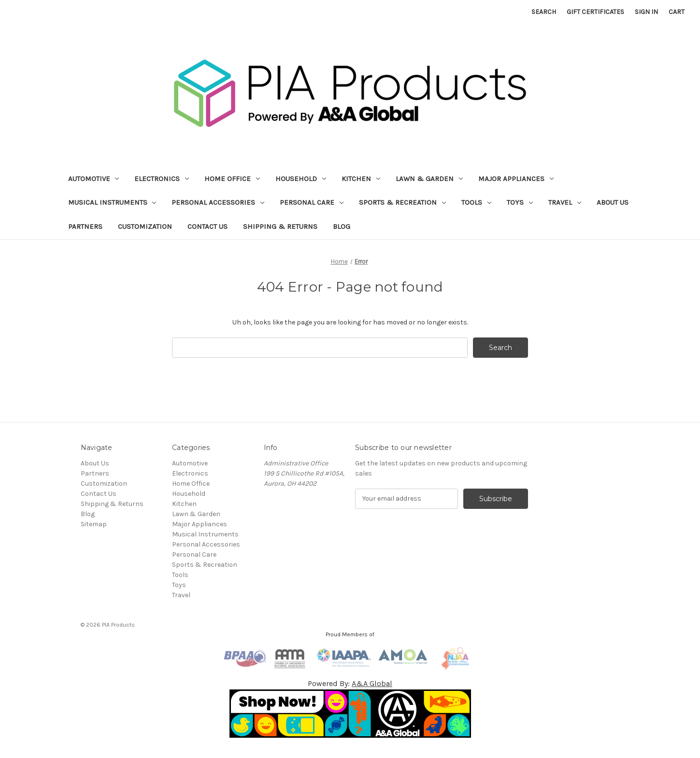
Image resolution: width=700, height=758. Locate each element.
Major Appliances (516, 179)
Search (544, 12)
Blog (342, 226)
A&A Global (372, 683)
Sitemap (94, 524)
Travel (565, 202)
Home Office (232, 179)
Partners (85, 226)
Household (301, 179)
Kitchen (361, 179)
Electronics (162, 179)
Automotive (94, 179)
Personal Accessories (218, 202)
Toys (520, 202)
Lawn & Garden (429, 179)
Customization (145, 226)
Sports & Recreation (402, 202)
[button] (350, 714)
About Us (613, 202)
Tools (476, 202)
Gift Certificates (595, 12)
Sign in (646, 12)
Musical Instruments (112, 202)
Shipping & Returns (280, 226)
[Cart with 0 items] (677, 12)
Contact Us (207, 226)
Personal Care (312, 202)
